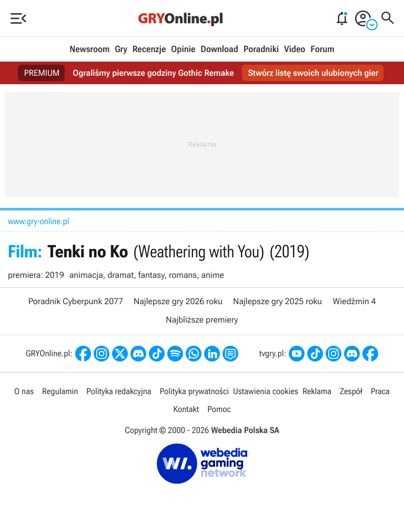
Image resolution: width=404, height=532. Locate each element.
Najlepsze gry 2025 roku (277, 301)
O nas (24, 391)
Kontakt (186, 409)
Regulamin (60, 391)
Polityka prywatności (194, 391)
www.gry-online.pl (39, 221)
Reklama (317, 391)
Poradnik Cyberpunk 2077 (76, 301)
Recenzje (149, 49)
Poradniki (261, 49)
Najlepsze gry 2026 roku (178, 301)
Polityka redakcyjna (119, 391)
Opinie (183, 49)
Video (295, 49)
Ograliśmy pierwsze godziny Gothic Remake (153, 73)
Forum (322, 49)
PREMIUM (42, 73)
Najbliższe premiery (202, 320)
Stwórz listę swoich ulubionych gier (314, 73)
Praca (380, 391)
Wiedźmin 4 (354, 301)
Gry (121, 49)
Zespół (351, 391)
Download (219, 49)
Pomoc (219, 409)
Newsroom (89, 49)
